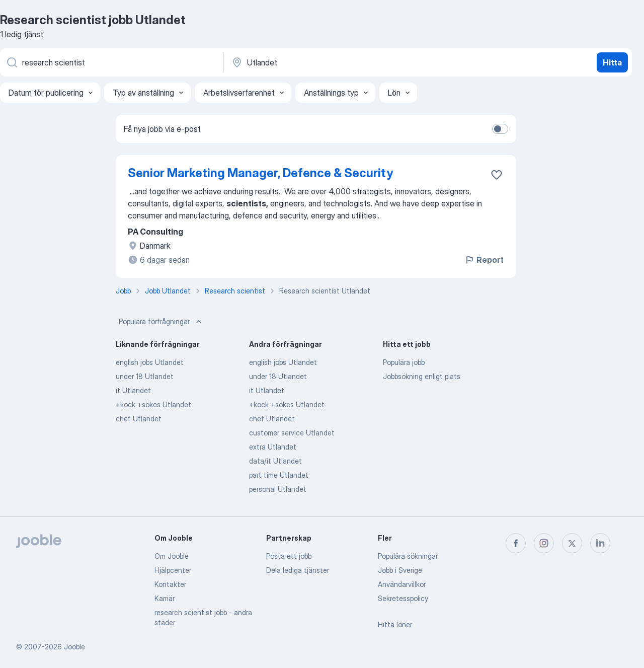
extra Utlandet (273, 447)
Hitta (612, 62)
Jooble (74, 647)
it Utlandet (133, 390)
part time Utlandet (279, 475)
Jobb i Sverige (400, 570)
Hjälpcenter (173, 570)
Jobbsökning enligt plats (422, 376)
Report (484, 260)
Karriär (165, 598)
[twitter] (572, 543)
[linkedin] (600, 543)
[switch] (500, 129)
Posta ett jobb (289, 556)
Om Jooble (172, 556)
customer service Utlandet (292, 433)
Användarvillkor (402, 584)
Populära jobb (404, 362)
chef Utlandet (139, 419)
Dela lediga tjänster (298, 570)
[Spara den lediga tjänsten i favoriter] (497, 175)
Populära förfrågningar (161, 322)
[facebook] (516, 543)
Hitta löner (395, 624)
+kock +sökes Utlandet (153, 404)
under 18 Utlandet (145, 376)
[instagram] (544, 543)
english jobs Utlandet (150, 362)
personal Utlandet (278, 489)
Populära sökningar (408, 556)
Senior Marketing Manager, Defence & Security (260, 173)
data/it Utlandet (275, 461)
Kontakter (170, 584)
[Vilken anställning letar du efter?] (111, 62)
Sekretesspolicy (403, 598)
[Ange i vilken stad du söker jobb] (336, 62)
